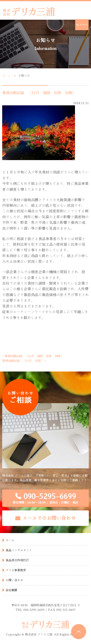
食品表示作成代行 (17, 560)
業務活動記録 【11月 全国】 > (24, 361)
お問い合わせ (14, 580)
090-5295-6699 (45, 498)
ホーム (7, 75)
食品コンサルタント (19, 550)
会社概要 (11, 590)
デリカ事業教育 (16, 570)
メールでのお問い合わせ (49, 518)
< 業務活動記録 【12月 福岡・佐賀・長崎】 (33, 356)
